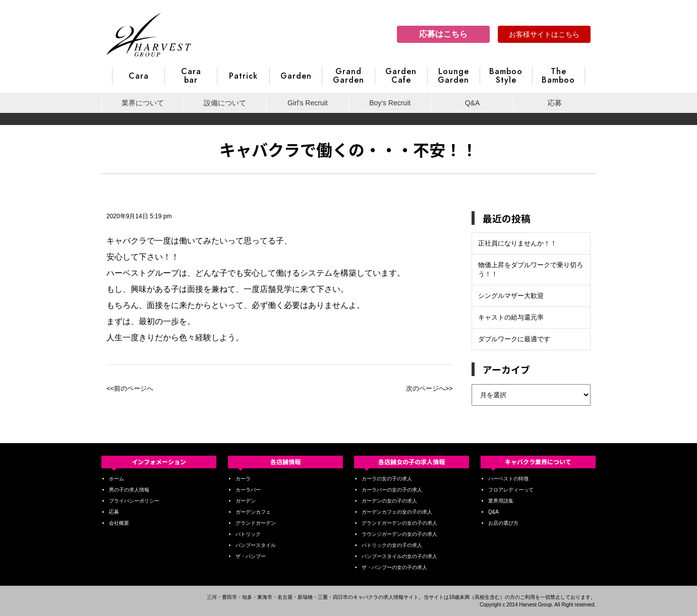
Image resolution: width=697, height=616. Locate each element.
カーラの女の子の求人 (387, 479)
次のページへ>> (429, 388)
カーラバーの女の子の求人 (392, 490)
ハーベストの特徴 (508, 479)
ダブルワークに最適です (514, 339)
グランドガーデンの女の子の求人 (399, 523)
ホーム (117, 479)
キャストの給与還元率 (511, 317)
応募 (555, 103)
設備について (225, 103)
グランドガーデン (256, 523)
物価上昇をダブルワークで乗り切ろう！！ (531, 269)
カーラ (243, 479)
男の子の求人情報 (129, 490)
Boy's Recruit (390, 103)
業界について (143, 103)
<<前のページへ (130, 388)
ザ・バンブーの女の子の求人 (394, 567)
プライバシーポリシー (134, 501)
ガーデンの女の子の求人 (389, 501)
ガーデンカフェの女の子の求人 (397, 512)
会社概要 (119, 523)
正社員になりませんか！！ (517, 243)
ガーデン (246, 501)
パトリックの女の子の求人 (392, 545)
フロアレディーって (511, 490)
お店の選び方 (503, 523)
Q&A (473, 103)
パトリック (248, 534)
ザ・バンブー (251, 556)
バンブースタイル (256, 545)
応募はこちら (443, 34)
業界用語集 (501, 501)
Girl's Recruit (308, 103)
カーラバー (248, 490)
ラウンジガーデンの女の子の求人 (399, 534)
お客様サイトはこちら (544, 34)
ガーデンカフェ (253, 512)
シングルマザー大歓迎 (511, 296)
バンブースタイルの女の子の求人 (399, 556)
